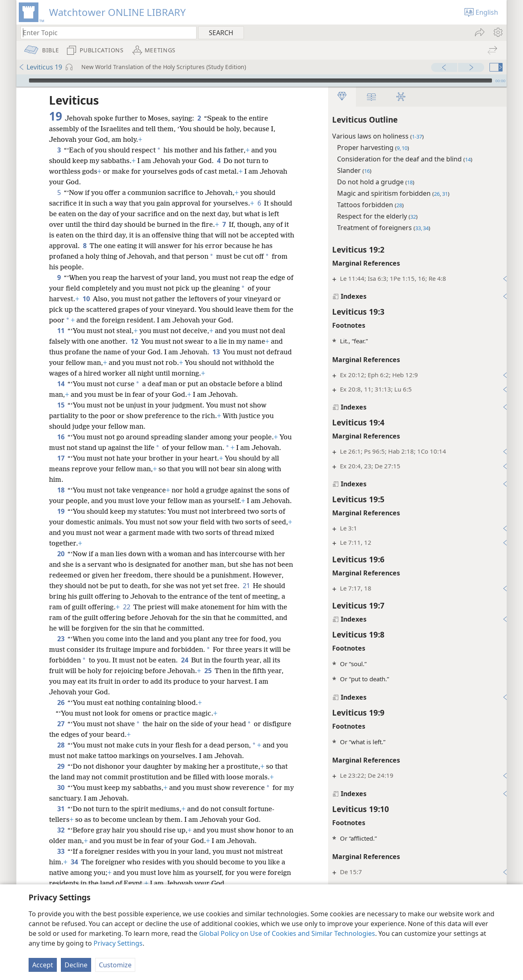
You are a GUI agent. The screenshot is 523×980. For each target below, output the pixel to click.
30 (61, 809)
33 (61, 873)
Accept (43, 965)
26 (61, 724)
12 (134, 341)
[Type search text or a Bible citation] (105, 32)
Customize (115, 965)
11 (61, 331)
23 (61, 660)
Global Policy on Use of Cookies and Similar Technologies (287, 933)
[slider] (260, 81)
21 (278, 607)
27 (61, 745)
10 (86, 299)
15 (61, 405)
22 (161, 628)
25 (208, 692)
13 (216, 352)
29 (61, 788)
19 (61, 533)
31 (61, 830)
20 (61, 575)
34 (74, 883)
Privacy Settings (118, 943)
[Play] (22, 81)
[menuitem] (497, 32)
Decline (76, 965)
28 (61, 766)
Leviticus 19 (40, 67)
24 (194, 681)
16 (61, 437)
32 (61, 851)
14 (61, 384)
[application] (261, 81)
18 (61, 501)
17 (61, 469)
